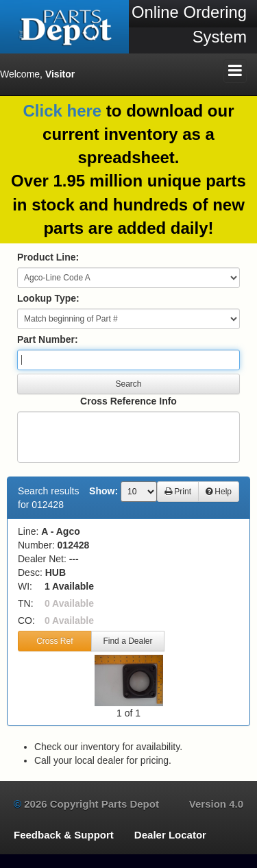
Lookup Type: (48, 298)
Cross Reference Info (128, 401)
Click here (62, 111)
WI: (25, 586)
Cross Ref (54, 641)
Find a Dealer (127, 641)
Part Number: (48, 339)
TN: (26, 603)
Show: (103, 491)
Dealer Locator (170, 835)
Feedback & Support (64, 835)
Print (178, 492)
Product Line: (48, 257)
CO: (26, 620)
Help (219, 492)
